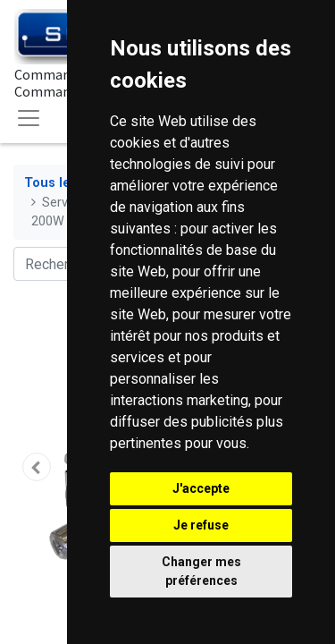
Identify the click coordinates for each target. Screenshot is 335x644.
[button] (37, 467)
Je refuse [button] (201, 525)
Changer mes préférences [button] (201, 571)
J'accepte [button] (201, 488)
